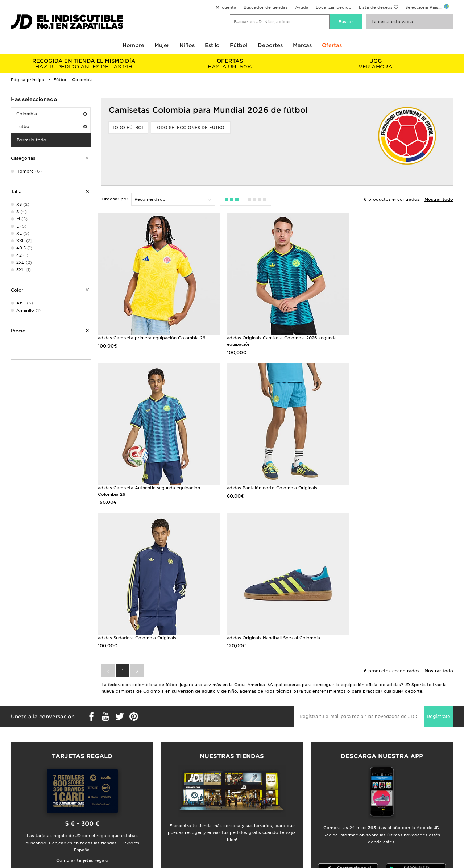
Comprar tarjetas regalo (82, 701)
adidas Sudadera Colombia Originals (261, 478)
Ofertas (332, 45)
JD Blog (16, 804)
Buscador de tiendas (266, 7)
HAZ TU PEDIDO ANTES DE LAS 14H (84, 64)
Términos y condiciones (370, 773)
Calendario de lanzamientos (37, 796)
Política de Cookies (365, 796)
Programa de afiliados (256, 789)
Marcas (302, 45)
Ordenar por (115, 199)
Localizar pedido (334, 7)
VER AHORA (376, 64)
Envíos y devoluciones (144, 781)
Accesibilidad (359, 811)
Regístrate (438, 557)
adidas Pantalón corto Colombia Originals (143, 478)
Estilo (212, 45)
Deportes (270, 45)
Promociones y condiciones (374, 781)
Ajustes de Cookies (365, 804)
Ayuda (302, 7)
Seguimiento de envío (143, 789)
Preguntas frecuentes (142, 773)
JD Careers (244, 773)
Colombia (51, 114)
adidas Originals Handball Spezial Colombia (393, 478)
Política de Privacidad (368, 789)
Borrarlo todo (32, 140)
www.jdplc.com (109, 855)
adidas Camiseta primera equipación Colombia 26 (152, 333)
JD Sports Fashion (252, 781)
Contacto (130, 796)
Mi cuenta (226, 7)
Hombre (133, 45)
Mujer (162, 45)
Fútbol (239, 45)
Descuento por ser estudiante (39, 789)
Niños (187, 45)
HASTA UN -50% (230, 64)
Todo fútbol (128, 128)
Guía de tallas (22, 773)
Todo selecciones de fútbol (191, 128)
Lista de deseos (376, 7)
